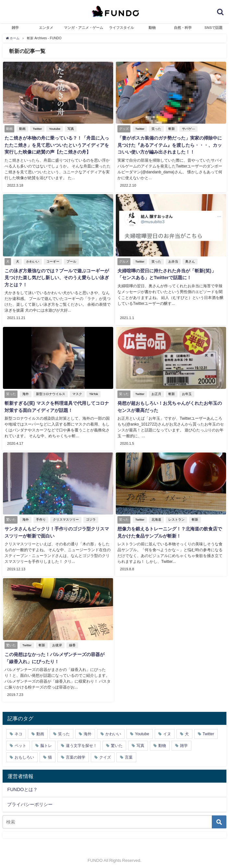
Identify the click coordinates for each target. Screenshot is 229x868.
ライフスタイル (121, 28)
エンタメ (46, 28)
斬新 (171, 129)
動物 (152, 28)
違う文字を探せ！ (81, 742)
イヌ (167, 730)
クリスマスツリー (65, 518)
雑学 (15, 28)
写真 (70, 129)
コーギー (52, 261)
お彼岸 (56, 643)
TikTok (93, 393)
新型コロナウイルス (50, 393)
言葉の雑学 (76, 754)
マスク (77, 393)
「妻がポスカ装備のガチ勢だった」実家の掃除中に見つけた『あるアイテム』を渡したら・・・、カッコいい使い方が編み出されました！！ (169, 145)
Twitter (37, 129)
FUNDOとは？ (22, 786)
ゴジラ (90, 518)
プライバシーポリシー (30, 801)
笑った (156, 129)
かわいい (32, 261)
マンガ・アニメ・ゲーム (84, 28)
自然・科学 (183, 28)
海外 (25, 393)
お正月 (156, 393)
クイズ (105, 754)
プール (71, 261)
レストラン (176, 518)
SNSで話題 (213, 28)
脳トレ (46, 742)
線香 (72, 643)
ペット (20, 742)
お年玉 (186, 393)
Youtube (54, 129)
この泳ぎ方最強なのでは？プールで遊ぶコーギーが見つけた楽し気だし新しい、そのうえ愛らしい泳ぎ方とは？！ (56, 277)
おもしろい (24, 754)
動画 (22, 129)
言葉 (129, 754)
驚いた (117, 742)
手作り (40, 518)
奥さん (189, 261)
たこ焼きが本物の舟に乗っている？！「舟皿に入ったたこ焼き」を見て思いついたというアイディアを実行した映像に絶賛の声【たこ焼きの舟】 (56, 145)
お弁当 (173, 261)
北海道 (156, 518)
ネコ (18, 730)
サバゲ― (188, 129)
